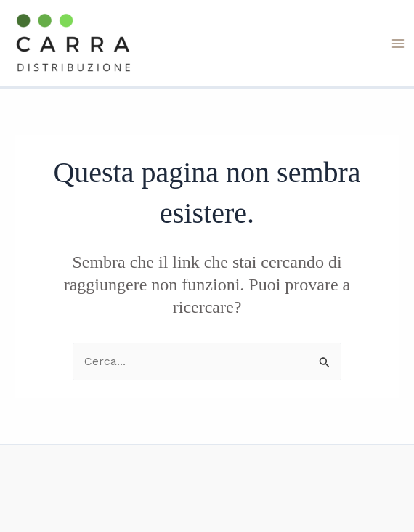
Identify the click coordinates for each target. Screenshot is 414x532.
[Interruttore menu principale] (398, 44)
